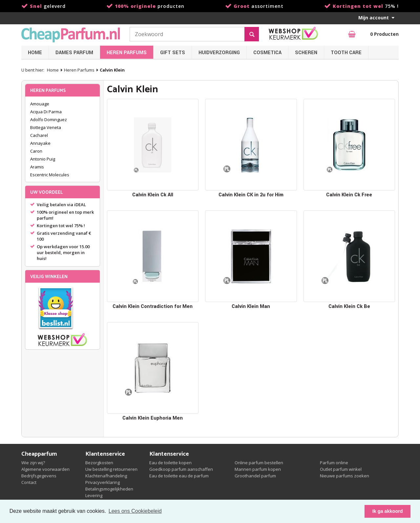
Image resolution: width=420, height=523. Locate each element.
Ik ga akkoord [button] (388, 511)
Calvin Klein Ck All (153, 195)
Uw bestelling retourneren (111, 469)
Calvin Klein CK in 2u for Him (251, 195)
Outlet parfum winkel (341, 469)
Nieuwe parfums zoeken (345, 476)
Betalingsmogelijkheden (109, 489)
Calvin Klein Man (251, 306)
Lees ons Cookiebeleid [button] (135, 511)
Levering (94, 495)
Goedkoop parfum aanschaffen (181, 469)
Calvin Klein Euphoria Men (153, 418)
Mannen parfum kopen (258, 469)
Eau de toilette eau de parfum (179, 476)
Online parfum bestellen (259, 463)
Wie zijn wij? (33, 463)
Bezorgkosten (99, 463)
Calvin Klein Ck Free (349, 195)
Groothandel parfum (255, 476)
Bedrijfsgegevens (39, 476)
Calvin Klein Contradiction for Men (153, 306)
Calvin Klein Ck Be (349, 306)
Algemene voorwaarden (45, 469)
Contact (29, 482)
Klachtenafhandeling (106, 476)
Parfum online (334, 463)
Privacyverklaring (103, 482)
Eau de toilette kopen (170, 463)
